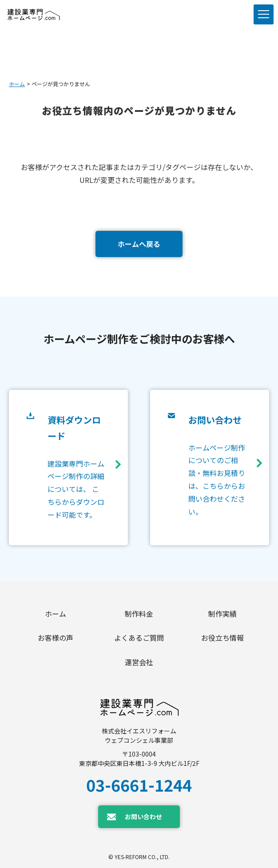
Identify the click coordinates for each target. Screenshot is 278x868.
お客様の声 (56, 638)
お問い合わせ (143, 816)
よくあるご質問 (139, 638)
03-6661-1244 (139, 785)
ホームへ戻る (139, 244)
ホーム (17, 84)
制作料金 (139, 614)
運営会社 (139, 662)
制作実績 (222, 614)
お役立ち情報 (222, 638)
